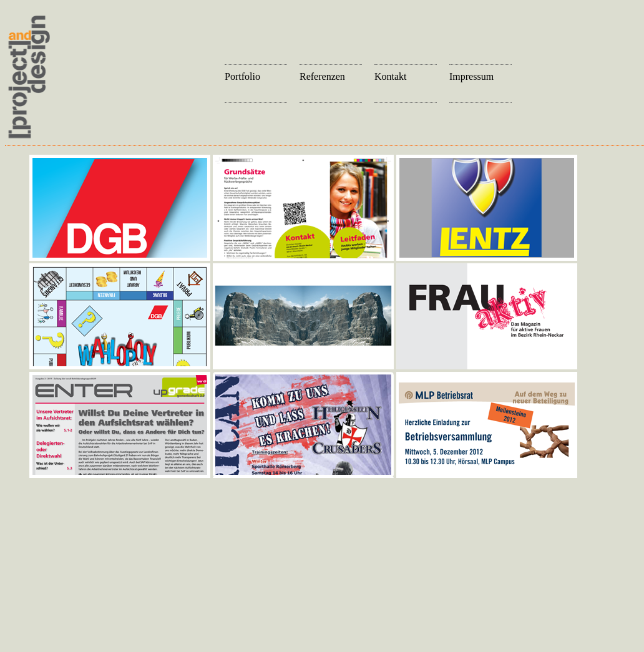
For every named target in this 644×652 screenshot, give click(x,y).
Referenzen (322, 76)
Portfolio (242, 76)
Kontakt (391, 76)
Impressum (471, 76)
